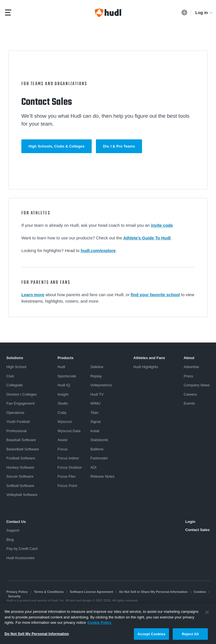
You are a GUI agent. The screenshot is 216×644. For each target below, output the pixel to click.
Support (13, 530)
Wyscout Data (69, 431)
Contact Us (16, 522)
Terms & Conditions (49, 592)
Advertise (191, 367)
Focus (62, 449)
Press (188, 376)
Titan (94, 413)
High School (16, 367)
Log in (204, 13)
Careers (190, 394)
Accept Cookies (151, 636)
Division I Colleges (22, 394)
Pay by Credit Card (22, 549)
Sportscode (67, 376)
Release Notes (102, 476)
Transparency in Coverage (134, 605)
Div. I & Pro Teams (119, 146)
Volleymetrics (101, 385)
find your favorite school (155, 295)
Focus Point (67, 486)
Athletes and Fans (149, 358)
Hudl (61, 367)
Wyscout (64, 422)
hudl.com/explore (98, 250)
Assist (62, 440)
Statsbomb (99, 440)
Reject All (190, 636)
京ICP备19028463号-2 (63, 605)
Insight (63, 394)
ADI (93, 467)
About (189, 358)
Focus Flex (66, 476)
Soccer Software (20, 476)
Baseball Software (21, 440)
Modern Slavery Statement (25, 605)
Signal (95, 422)
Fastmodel (99, 458)
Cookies (200, 592)
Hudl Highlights (146, 367)
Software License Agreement (91, 592)
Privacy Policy (17, 592)
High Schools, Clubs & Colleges (57, 146)
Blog (10, 540)
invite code (162, 225)
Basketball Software (23, 449)
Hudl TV (97, 394)
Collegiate (15, 385)
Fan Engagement (21, 403)
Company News (197, 385)
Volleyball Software (22, 495)
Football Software (21, 458)
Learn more (33, 295)
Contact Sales (198, 530)
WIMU (95, 403)
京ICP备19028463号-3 (97, 605)
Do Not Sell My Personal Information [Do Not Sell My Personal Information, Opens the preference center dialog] (37, 636)
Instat (95, 431)
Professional (17, 431)
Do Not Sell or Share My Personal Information (153, 592)
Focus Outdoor (70, 467)
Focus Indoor (68, 458)
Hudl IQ (64, 385)
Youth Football (18, 422)
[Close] (207, 614)
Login (190, 522)
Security (14, 596)
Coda (62, 413)
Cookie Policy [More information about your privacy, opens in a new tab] (99, 624)
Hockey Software (20, 467)
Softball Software (20, 486)
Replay (96, 376)
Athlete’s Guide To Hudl (147, 238)
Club (10, 376)
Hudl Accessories (21, 558)
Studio (63, 403)
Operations (15, 413)
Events (189, 403)
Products (65, 358)
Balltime (97, 449)
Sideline (97, 367)
